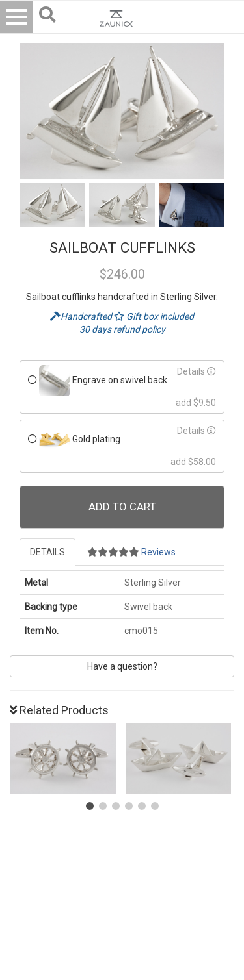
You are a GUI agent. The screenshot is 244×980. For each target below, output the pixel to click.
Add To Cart (122, 507)
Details (197, 371)
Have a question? (122, 666)
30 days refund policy (122, 329)
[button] (90, 806)
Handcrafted (82, 316)
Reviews (131, 552)
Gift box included (154, 316)
